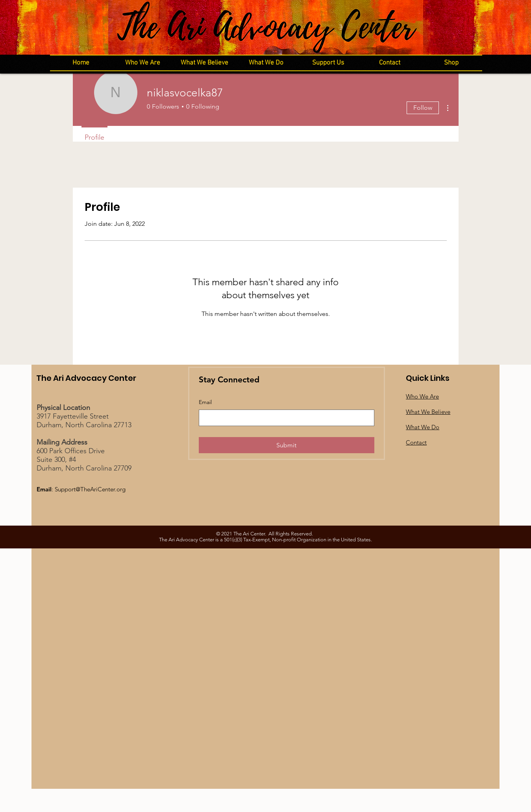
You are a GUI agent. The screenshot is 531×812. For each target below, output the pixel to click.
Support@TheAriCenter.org (90, 489)
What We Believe (428, 412)
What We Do (423, 427)
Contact (416, 442)
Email (205, 402)
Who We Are (422, 396)
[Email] (284, 418)
